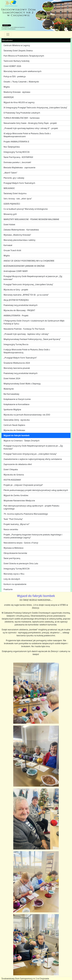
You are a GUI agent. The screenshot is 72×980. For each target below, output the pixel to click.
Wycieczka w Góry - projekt (16, 290)
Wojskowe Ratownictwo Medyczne (19, 501)
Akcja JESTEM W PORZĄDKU (16, 300)
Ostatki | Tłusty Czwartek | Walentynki (21, 82)
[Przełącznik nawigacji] (8, 34)
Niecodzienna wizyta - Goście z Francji (21, 543)
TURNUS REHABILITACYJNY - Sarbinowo (22, 118)
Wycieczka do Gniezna (14, 475)
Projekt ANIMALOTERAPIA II (16, 142)
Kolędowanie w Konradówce (16, 404)
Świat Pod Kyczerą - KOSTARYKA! (18, 157)
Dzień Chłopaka (11, 469)
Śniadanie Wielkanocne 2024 (17, 363)
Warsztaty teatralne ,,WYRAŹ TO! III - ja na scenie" (26, 295)
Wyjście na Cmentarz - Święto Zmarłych (22, 441)
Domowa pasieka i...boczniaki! (17, 162)
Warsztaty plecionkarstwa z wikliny (19, 240)
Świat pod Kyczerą (12, 558)
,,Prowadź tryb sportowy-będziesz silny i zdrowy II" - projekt (31, 128)
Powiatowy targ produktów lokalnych (21, 305)
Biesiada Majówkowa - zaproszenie (19, 168)
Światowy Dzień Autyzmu (15, 193)
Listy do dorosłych (12, 579)
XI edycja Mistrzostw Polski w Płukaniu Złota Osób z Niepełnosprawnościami (27, 135)
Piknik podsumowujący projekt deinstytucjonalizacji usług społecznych (36, 490)
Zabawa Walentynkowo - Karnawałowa (21, 230)
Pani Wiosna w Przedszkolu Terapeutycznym (24, 56)
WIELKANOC (9, 188)
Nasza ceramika (11, 529)
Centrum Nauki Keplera (14, 425)
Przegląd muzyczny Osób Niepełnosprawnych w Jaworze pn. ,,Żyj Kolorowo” (33, 447)
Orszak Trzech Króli (12, 250)
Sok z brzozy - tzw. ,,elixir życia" (18, 199)
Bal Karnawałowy (11, 394)
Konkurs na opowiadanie (15, 584)
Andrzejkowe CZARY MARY (16, 271)
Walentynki (9, 389)
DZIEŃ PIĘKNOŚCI (12, 204)
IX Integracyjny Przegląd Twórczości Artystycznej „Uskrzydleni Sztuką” (35, 108)
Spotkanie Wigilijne (12, 410)
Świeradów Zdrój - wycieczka (17, 420)
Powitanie (8, 589)
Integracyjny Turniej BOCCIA (17, 152)
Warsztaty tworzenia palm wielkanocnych (23, 71)
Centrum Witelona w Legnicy (17, 45)
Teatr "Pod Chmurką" (13, 519)
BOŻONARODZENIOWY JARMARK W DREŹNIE (24, 266)
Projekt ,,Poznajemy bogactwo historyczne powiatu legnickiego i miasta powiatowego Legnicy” (33, 536)
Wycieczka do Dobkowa (14, 430)
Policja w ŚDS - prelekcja (15, 76)
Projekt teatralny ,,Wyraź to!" (17, 524)
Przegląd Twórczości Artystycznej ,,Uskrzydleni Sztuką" (28, 284)
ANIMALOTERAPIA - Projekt (16, 316)
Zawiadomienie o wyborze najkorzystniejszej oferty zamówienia (33, 459)
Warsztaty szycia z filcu (14, 574)
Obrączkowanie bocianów (15, 553)
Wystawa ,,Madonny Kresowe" (17, 235)
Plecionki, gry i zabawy (14, 178)
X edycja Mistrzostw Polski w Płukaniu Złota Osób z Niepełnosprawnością (27, 351)
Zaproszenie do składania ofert (18, 464)
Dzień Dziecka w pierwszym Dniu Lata (21, 563)
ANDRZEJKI (9, 97)
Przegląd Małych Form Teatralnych (19, 183)
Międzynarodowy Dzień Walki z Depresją (22, 384)
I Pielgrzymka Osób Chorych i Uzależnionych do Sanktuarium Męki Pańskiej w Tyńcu (34, 322)
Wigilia (7, 87)
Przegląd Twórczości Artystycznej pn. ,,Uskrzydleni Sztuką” (30, 454)
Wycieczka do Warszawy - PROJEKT (19, 310)
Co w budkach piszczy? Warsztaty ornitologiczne (26, 209)
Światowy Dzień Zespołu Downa (18, 51)
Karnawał (8, 245)
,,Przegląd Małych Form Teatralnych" (20, 358)
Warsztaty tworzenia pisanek (17, 368)
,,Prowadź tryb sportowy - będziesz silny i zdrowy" (26, 334)
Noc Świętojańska (12, 147)
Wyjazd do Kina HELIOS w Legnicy (19, 102)
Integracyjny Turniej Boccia (16, 344)
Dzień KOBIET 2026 (12, 66)
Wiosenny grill (10, 214)
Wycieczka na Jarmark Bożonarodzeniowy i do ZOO (27, 415)
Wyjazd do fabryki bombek (17, 435)
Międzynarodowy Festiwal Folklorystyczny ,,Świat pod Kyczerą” (32, 339)
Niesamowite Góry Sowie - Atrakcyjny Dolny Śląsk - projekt (30, 123)
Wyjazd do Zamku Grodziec (16, 495)
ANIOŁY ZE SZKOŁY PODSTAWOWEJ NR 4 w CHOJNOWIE (29, 261)
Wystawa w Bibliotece (13, 548)
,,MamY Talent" (10, 173)
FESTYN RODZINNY (12, 480)
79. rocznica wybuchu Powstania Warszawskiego (26, 514)
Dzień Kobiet (9, 224)
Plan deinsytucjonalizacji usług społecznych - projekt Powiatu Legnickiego (31, 507)
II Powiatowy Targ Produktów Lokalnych (22, 113)
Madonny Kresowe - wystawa (17, 92)
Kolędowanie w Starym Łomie (17, 399)
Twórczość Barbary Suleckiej (16, 61)
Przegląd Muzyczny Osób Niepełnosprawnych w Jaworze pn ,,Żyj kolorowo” (33, 278)
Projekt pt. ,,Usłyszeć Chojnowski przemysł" (23, 485)
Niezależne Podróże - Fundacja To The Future (24, 329)
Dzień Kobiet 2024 (12, 378)
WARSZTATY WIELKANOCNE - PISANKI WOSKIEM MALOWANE (31, 219)
